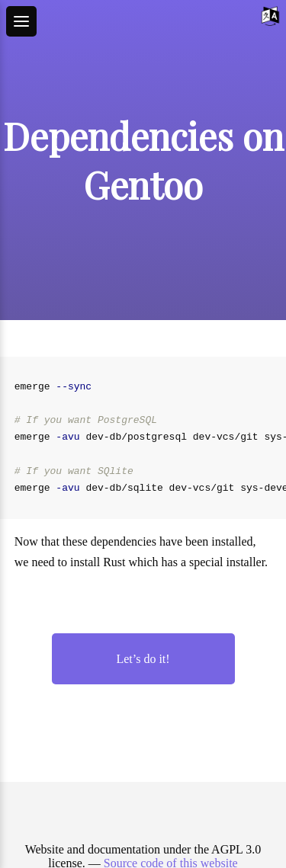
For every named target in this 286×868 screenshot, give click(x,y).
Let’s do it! (143, 659)
